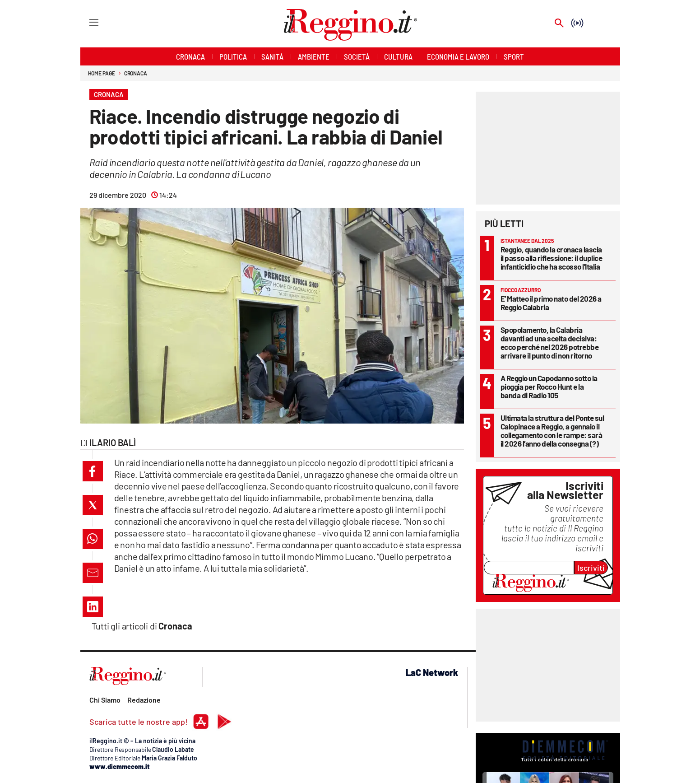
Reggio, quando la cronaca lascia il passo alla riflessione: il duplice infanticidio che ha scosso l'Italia (552, 258)
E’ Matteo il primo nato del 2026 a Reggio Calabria (551, 303)
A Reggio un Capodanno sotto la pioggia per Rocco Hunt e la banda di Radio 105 (549, 387)
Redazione (144, 700)
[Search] (559, 24)
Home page (102, 73)
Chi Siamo (105, 700)
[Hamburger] (86, 22)
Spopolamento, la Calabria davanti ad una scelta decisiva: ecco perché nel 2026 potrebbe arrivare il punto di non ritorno (550, 343)
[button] (93, 471)
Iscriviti (591, 568)
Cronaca (136, 73)
